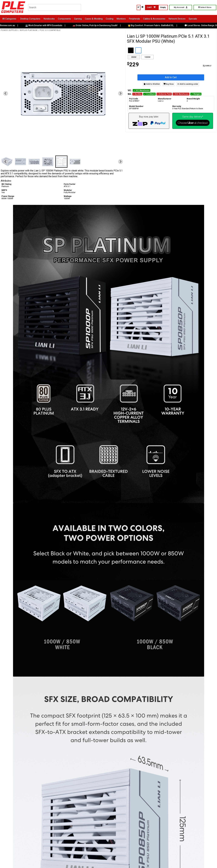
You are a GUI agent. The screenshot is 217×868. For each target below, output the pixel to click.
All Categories (9, 19)
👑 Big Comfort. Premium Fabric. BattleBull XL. (153, 25)
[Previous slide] (6, 93)
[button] (22, 162)
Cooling (110, 19)
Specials (193, 19)
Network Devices (177, 19)
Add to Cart (171, 77)
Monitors (121, 19)
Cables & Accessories (154, 19)
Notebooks (49, 19)
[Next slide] (120, 93)
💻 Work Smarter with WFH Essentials (46, 25)
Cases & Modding (94, 19)
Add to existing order (188, 84)
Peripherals (134, 19)
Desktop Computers (30, 19)
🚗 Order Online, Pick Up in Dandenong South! (97, 25)
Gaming (78, 19)
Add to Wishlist (152, 84)
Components (64, 19)
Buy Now (169, 84)
